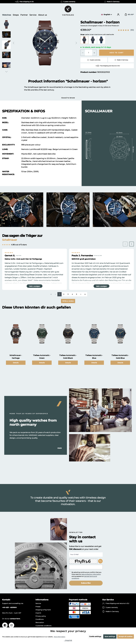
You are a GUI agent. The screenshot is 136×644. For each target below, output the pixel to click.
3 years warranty (112, 607)
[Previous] (13, 43)
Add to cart (117, 53)
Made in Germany (112, 611)
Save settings (110, 636)
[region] (40, 46)
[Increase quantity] (94, 53)
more (60, 448)
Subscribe (86, 583)
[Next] (76, 43)
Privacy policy (41, 616)
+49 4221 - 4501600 (9, 607)
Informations (42, 600)
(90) (132, 30)
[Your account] (118, 15)
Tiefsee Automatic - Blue (94, 357)
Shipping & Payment (43, 610)
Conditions (40, 619)
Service (38, 603)
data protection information (91, 574)
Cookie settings (95, 636)
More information (59, 637)
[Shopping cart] (129, 15)
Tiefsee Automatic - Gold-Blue (120, 357)
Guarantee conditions (43, 626)
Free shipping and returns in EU (117, 603)
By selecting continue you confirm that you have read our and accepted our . (86, 575)
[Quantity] (89, 53)
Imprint (38, 613)
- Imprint (68, 640)
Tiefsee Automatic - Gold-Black (68, 357)
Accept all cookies (126, 636)
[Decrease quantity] (83, 53)
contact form (15, 619)
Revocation (40, 622)
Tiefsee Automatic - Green (42, 357)
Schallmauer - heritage (16, 357)
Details (16, 363)
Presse (38, 607)
